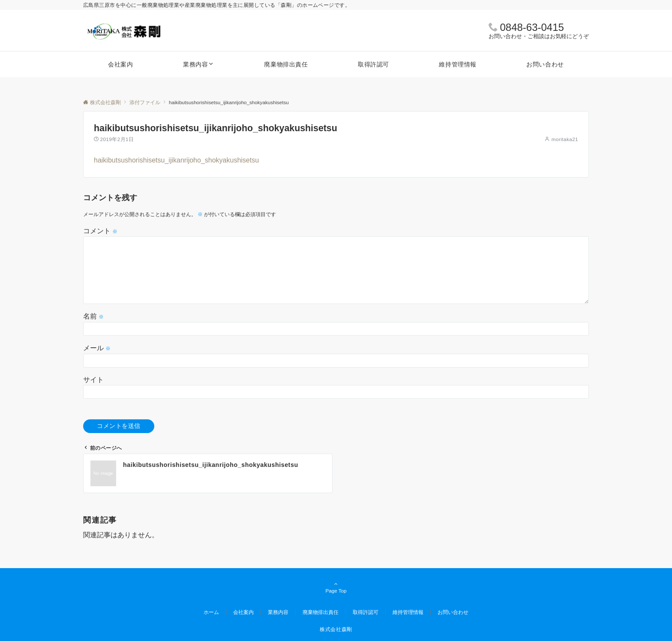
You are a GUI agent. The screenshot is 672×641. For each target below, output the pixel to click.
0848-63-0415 (532, 27)
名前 (93, 316)
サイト (93, 380)
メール (97, 348)
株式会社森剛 (336, 629)
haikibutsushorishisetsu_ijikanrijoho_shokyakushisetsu (176, 160)
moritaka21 (565, 139)
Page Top (336, 588)
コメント (100, 231)
